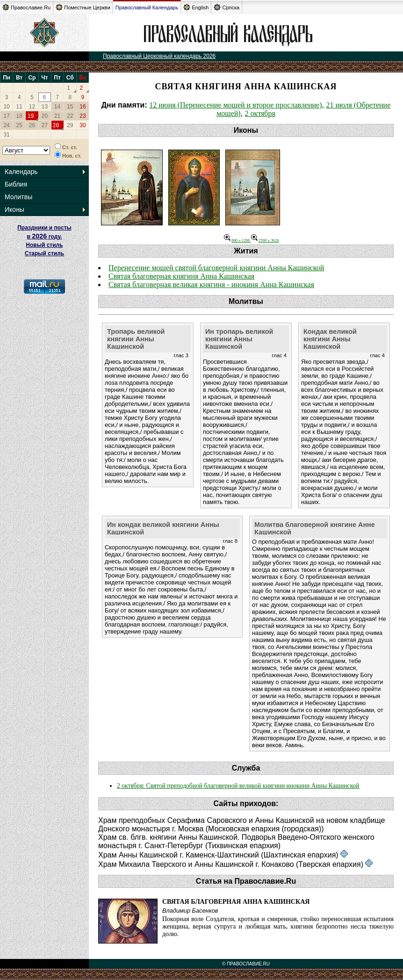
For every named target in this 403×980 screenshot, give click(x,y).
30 (83, 125)
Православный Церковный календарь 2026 (159, 56)
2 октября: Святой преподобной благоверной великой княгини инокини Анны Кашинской (238, 786)
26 (32, 125)
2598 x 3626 (265, 240)
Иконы (14, 209)
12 (32, 107)
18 (19, 116)
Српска (227, 7)
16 (83, 107)
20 (45, 116)
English (196, 7)
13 (45, 107)
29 (70, 125)
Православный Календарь (147, 7)
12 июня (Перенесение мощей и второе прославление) (235, 105)
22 (70, 116)
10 (6, 107)
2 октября (260, 113)
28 (56, 125)
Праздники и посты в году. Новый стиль (44, 236)
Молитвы (18, 197)
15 (70, 107)
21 (57, 116)
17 (6, 116)
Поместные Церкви (83, 7)
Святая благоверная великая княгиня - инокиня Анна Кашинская (211, 285)
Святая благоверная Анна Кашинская (236, 902)
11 (19, 107)
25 (19, 125)
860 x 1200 (237, 240)
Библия (16, 184)
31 (6, 135)
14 (57, 107)
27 (45, 125)
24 (6, 125)
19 (31, 116)
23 (83, 116)
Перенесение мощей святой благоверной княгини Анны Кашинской (216, 268)
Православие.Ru (26, 7)
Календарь (21, 172)
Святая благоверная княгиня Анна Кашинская (181, 276)
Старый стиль (44, 253)
